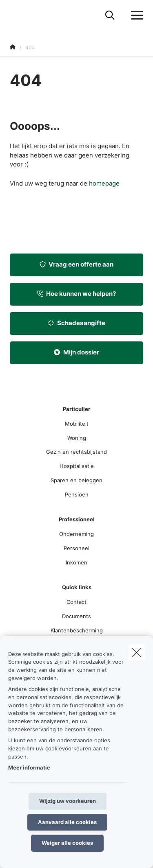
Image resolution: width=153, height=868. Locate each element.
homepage (104, 183)
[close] (137, 652)
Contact (76, 602)
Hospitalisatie (77, 466)
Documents (76, 616)
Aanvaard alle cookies (67, 822)
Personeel (76, 548)
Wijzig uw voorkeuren (68, 801)
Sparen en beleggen (76, 480)
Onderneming (76, 534)
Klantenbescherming (77, 630)
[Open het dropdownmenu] (135, 15)
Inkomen (76, 562)
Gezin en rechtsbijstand (76, 452)
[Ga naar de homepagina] (15, 15)
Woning (77, 438)
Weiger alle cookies (67, 843)
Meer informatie (29, 767)
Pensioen (77, 494)
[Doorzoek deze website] (110, 15)
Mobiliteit (77, 424)
